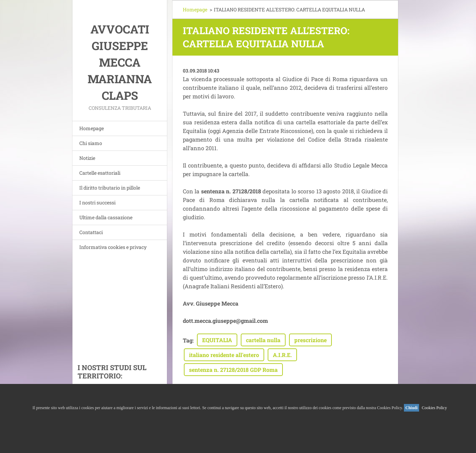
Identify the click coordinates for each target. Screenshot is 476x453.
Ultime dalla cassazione (106, 217)
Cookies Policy (434, 408)
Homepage (92, 128)
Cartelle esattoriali (100, 173)
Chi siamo (91, 143)
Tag (188, 340)
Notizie (87, 158)
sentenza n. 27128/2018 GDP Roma (233, 370)
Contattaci (91, 232)
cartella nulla (263, 340)
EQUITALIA (217, 340)
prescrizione (310, 340)
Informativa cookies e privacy (113, 247)
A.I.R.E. (282, 355)
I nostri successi (97, 203)
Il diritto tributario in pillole (110, 188)
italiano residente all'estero (224, 355)
